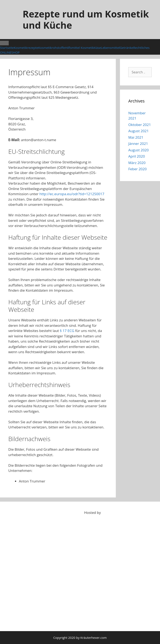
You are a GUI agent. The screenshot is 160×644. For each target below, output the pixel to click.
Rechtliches (141, 48)
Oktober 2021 (140, 125)
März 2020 (137, 163)
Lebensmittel (110, 48)
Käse (97, 48)
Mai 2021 (136, 137)
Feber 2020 (137, 169)
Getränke (126, 48)
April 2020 (137, 156)
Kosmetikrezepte (26, 48)
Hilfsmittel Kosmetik (79, 48)
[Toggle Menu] (4, 43)
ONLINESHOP (10, 52)
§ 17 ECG (67, 331)
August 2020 (138, 150)
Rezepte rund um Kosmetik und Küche (86, 19)
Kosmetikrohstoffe (52, 48)
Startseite (7, 48)
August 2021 (138, 131)
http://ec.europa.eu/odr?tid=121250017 (72, 194)
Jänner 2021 (138, 144)
